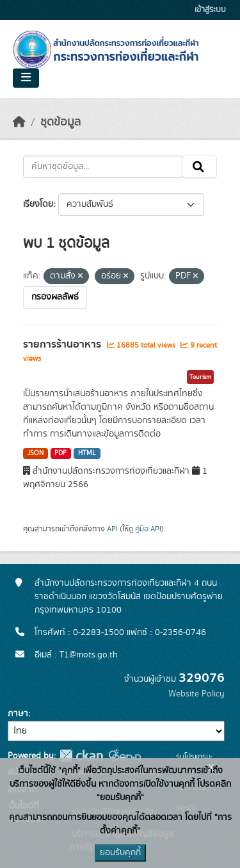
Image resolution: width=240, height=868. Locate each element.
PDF (60, 453)
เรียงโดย (38, 204)
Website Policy (196, 694)
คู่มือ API (148, 529)
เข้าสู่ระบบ (210, 10)
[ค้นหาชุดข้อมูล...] (103, 167)
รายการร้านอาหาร (63, 344)
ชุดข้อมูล (60, 122)
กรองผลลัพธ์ (55, 297)
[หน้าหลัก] (19, 122)
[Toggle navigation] (26, 78)
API (112, 529)
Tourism (200, 377)
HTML (87, 453)
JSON (36, 453)
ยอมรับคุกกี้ (120, 853)
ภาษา (18, 714)
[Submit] (199, 167)
